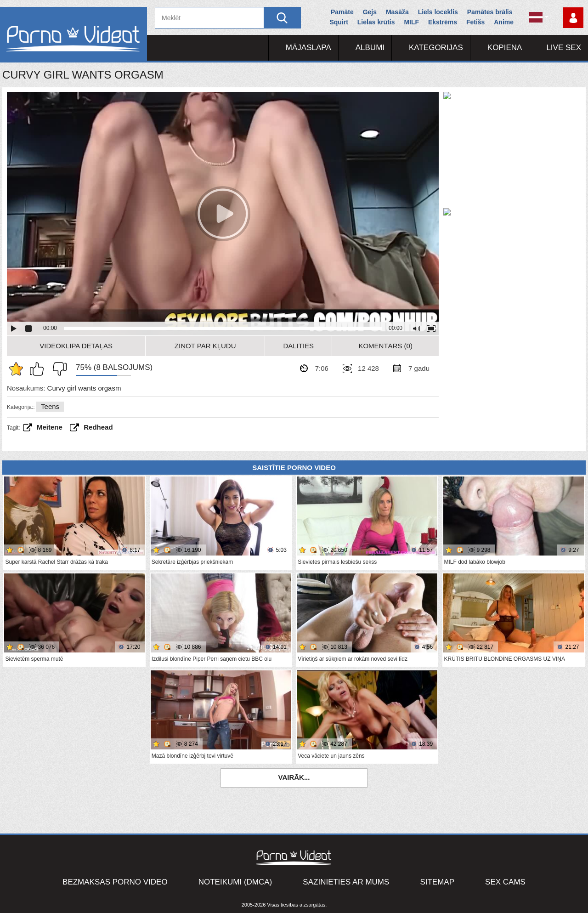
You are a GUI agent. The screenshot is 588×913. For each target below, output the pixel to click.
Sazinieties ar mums (346, 882)
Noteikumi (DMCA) (235, 882)
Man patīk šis (39, 369)
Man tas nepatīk (57, 369)
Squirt (339, 22)
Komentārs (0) (385, 346)
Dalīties (298, 346)
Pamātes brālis (490, 12)
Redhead (98, 427)
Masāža (397, 12)
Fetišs (475, 22)
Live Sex (564, 48)
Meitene (50, 427)
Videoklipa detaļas (76, 346)
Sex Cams (505, 882)
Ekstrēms (443, 22)
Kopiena (505, 48)
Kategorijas (436, 48)
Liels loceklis (438, 12)
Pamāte (342, 12)
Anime (504, 22)
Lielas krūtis (376, 22)
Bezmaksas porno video (115, 882)
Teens (50, 406)
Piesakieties (573, 18)
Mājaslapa (308, 48)
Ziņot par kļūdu (205, 346)
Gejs (370, 12)
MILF (411, 22)
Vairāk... (294, 777)
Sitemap (437, 882)
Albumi (370, 48)
